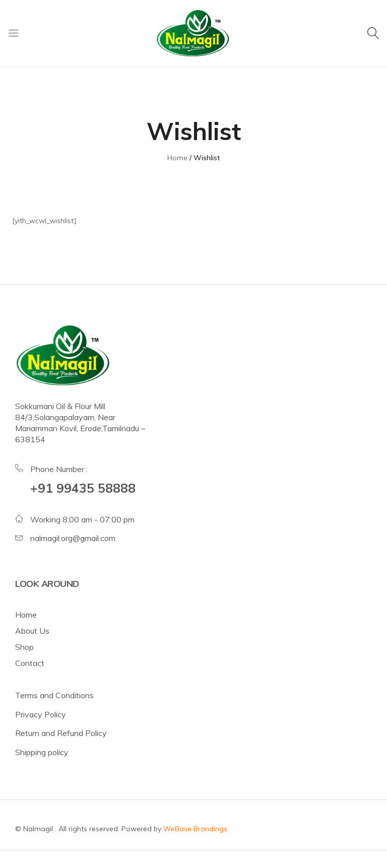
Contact (30, 663)
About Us (32, 631)
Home (26, 615)
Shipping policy (42, 752)
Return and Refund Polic (59, 733)
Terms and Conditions (54, 695)
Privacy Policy (41, 714)
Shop (24, 647)
